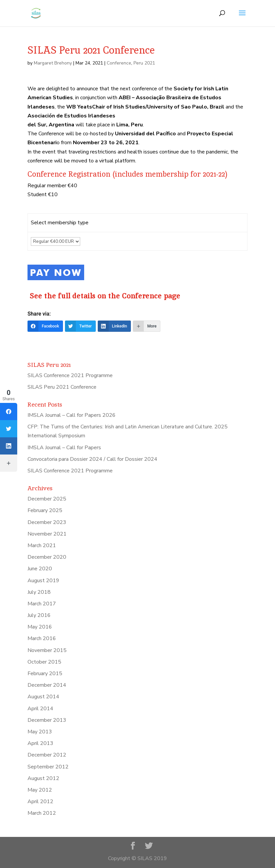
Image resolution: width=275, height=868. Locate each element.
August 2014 (43, 697)
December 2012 (47, 755)
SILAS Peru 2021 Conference (62, 387)
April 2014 (40, 709)
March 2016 (42, 638)
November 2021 (47, 534)
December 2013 (47, 720)
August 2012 (43, 778)
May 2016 (40, 627)
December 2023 (47, 522)
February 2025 (45, 510)
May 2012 (40, 790)
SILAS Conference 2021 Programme (70, 375)
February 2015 (45, 673)
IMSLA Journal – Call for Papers (64, 448)
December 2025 (47, 499)
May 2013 (40, 732)
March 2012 (42, 813)
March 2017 (42, 604)
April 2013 (40, 743)
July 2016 (39, 615)
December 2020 (47, 557)
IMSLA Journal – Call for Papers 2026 (72, 415)
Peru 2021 (144, 63)
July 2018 (39, 592)
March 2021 (42, 545)
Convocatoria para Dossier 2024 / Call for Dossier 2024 (92, 459)
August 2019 (43, 581)
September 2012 (48, 767)
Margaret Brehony (53, 63)
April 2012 (40, 802)
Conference (119, 63)
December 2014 (47, 685)
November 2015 (47, 650)
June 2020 (40, 569)
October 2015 (44, 662)
